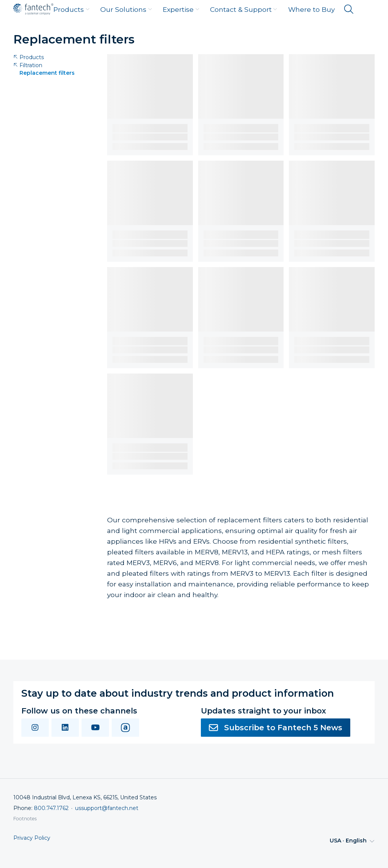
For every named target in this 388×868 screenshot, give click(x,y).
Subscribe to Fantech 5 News (276, 728)
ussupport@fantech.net (107, 808)
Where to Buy (311, 9)
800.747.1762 (51, 808)
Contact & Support (244, 9)
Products (71, 9)
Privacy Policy (32, 838)
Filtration (28, 65)
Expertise (181, 9)
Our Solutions (126, 9)
